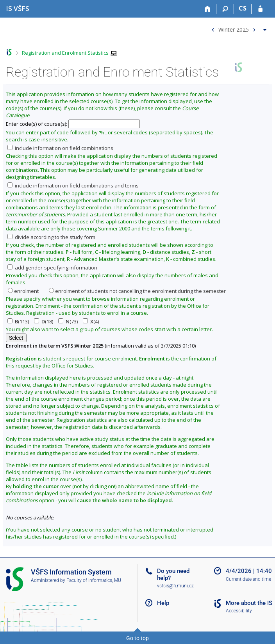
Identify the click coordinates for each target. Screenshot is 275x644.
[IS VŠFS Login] (260, 9)
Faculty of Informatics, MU (94, 580)
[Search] (225, 9)
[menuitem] (238, 28)
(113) (18, 321)
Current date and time (248, 579)
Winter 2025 (234, 29)
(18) (44, 321)
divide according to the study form (51, 237)
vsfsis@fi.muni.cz (175, 586)
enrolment (23, 291)
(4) (91, 321)
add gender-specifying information (52, 268)
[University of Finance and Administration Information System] (18, 8)
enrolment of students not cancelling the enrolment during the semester (137, 291)
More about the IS (249, 603)
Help (163, 603)
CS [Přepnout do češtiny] (243, 8)
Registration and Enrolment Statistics (65, 53)
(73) (68, 321)
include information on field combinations (60, 148)
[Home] (208, 9)
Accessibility (239, 611)
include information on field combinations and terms (73, 186)
